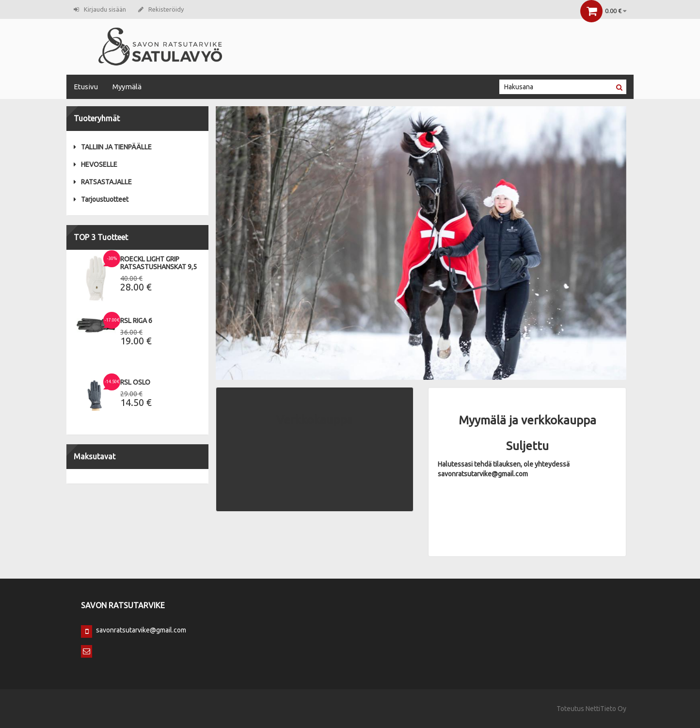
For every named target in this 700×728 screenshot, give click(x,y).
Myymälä (127, 87)
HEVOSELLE (95, 164)
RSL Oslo (135, 382)
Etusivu (86, 87)
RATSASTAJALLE (103, 182)
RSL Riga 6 (136, 321)
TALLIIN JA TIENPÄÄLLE (113, 147)
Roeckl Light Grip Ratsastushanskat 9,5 (159, 263)
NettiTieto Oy (606, 709)
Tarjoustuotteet (101, 199)
